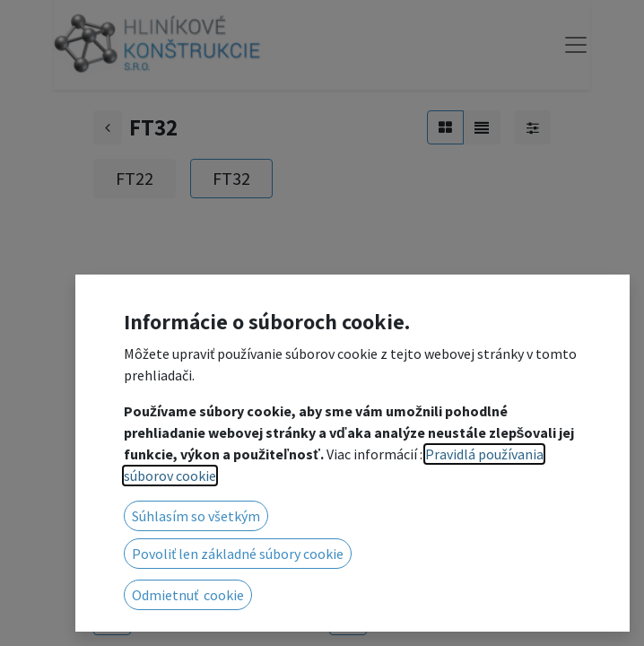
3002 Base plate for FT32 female (192, 572)
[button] (112, 618)
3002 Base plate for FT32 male (428, 572)
